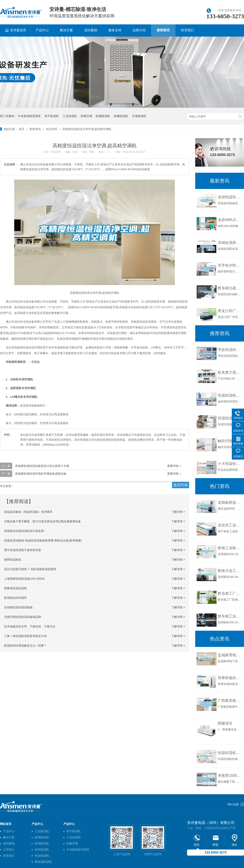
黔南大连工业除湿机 (230, 571)
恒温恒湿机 (42, 856)
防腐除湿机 (103, 116)
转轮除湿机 (42, 850)
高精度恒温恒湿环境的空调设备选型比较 (41, 474)
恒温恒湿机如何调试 (230, 753)
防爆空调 (86, 116)
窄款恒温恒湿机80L (230, 350)
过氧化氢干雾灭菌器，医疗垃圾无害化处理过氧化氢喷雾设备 (42, 521)
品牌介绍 (139, 30)
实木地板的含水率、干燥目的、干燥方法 (30, 626)
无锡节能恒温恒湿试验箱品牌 (23, 617)
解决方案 (66, 30)
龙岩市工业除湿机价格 (230, 525)
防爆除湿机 (121, 116)
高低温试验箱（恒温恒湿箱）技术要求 (28, 512)
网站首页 (6, 824)
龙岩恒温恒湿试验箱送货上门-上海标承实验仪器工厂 (230, 197)
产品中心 (42, 30)
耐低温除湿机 (43, 862)
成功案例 (91, 30)
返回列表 (181, 485)
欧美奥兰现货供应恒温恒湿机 (230, 372)
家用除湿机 (42, 843)
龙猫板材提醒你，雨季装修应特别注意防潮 (230, 502)
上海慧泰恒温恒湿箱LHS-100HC (25, 579)
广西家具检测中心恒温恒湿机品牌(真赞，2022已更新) (230, 701)
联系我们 (187, 30)
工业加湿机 (70, 116)
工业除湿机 (42, 831)
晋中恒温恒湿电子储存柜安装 (23, 550)
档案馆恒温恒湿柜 (15, 588)
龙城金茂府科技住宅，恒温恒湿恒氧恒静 (230, 243)
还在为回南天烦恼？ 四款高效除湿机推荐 (30, 569)
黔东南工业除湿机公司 (230, 616)
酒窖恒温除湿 (13, 560)
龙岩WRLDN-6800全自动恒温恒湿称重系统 (230, 220)
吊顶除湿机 (139, 116)
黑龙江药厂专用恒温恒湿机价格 (230, 311)
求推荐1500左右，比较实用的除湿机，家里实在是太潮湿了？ (230, 776)
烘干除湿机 (52, 116)
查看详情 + (174, 466)
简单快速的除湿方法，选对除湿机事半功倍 (230, 678)
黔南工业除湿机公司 (230, 548)
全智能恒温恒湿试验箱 (18, 607)
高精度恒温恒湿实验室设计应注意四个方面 (42, 466)
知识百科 (52, 129)
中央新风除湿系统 (29, 116)
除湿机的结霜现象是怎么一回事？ (25, 646)
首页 (22, 129)
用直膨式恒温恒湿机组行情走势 (24, 531)
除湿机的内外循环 (15, 598)
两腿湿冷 (225, 723)
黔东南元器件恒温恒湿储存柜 (230, 288)
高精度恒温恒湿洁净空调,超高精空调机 (87, 129)
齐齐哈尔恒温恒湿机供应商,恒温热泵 (230, 265)
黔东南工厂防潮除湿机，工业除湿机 (230, 593)
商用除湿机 (42, 837)
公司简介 (9, 850)
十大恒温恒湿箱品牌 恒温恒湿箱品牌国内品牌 (230, 464)
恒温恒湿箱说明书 (230, 418)
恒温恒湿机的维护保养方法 (230, 395)
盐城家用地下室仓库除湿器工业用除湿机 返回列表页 (230, 655)
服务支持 (115, 30)
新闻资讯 (163, 30)
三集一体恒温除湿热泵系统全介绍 (25, 636)
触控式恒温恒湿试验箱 (230, 441)
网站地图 (233, 804)
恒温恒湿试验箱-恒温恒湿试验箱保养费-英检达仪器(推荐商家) (43, 540)
